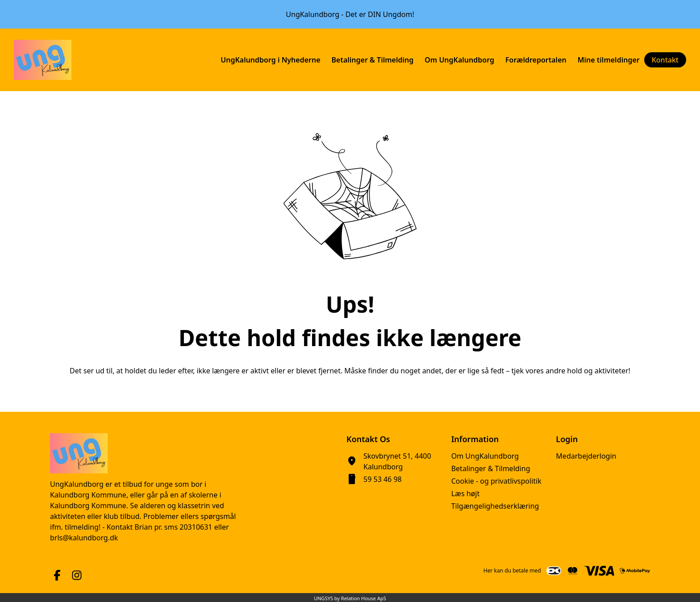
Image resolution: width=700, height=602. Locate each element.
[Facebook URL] (57, 575)
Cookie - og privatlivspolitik (496, 481)
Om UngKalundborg (485, 456)
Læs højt (466, 493)
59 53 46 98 (383, 479)
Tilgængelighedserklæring (495, 506)
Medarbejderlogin (586, 456)
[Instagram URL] (77, 575)
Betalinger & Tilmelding (491, 468)
